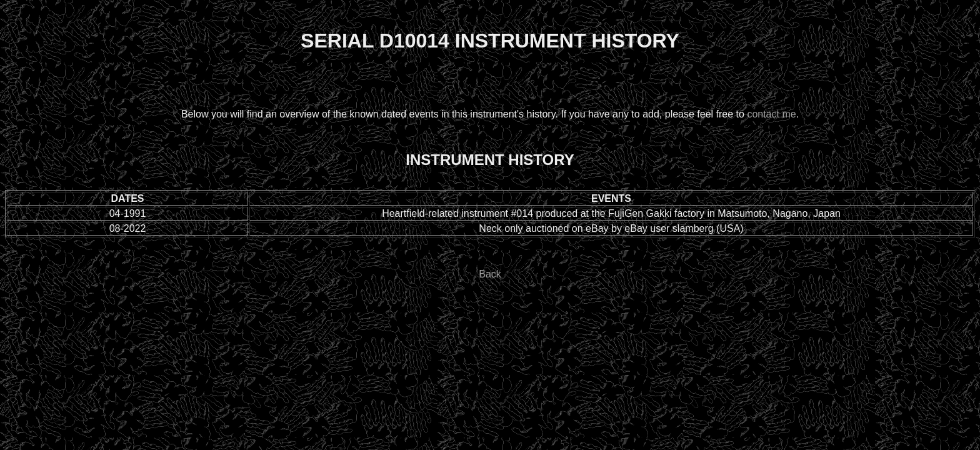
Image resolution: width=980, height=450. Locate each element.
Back (490, 274)
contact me (771, 114)
